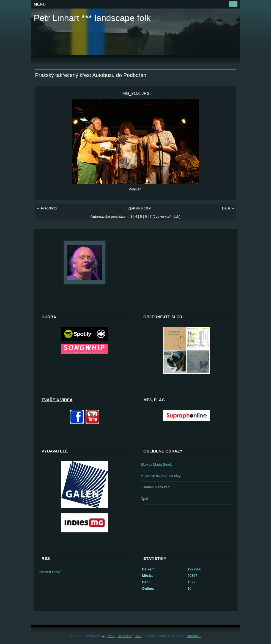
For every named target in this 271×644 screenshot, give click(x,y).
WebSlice (125, 636)
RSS (111, 636)
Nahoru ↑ (194, 636)
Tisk (138, 636)
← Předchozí (47, 208)
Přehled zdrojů (50, 572)
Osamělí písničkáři (155, 487)
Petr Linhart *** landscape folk (92, 18)
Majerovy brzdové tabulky (161, 476)
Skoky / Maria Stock (156, 464)
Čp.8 (144, 499)
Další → (228, 208)
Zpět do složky (139, 208)
